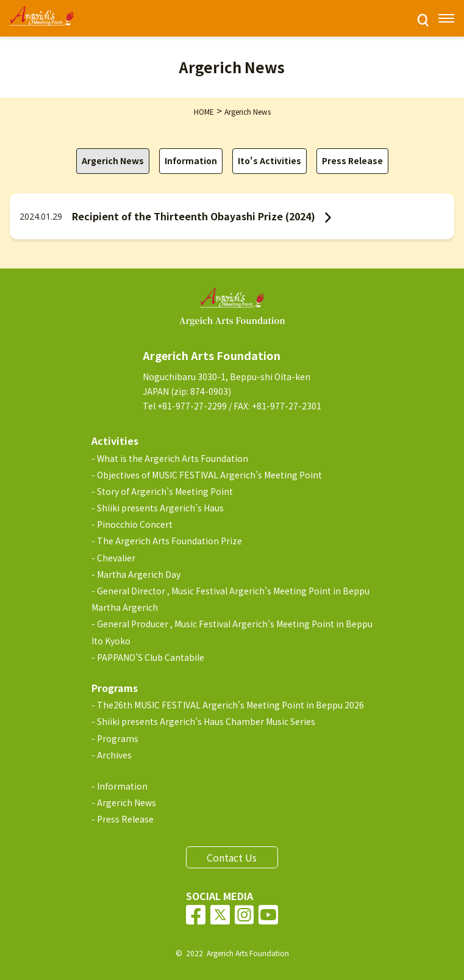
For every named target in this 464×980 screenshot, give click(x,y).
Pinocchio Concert (135, 524)
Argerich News (113, 160)
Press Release (352, 160)
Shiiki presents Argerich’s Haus (160, 508)
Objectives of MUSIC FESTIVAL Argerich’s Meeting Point (209, 475)
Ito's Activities (269, 160)
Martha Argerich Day (139, 574)
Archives (114, 755)
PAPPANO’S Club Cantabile (151, 657)
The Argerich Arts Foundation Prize (170, 541)
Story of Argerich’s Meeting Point (165, 491)
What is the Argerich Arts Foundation (173, 458)
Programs (118, 738)
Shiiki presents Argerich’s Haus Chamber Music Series (206, 721)
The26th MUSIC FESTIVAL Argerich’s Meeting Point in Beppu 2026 (230, 705)
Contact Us (232, 857)
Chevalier (116, 558)
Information (191, 160)
